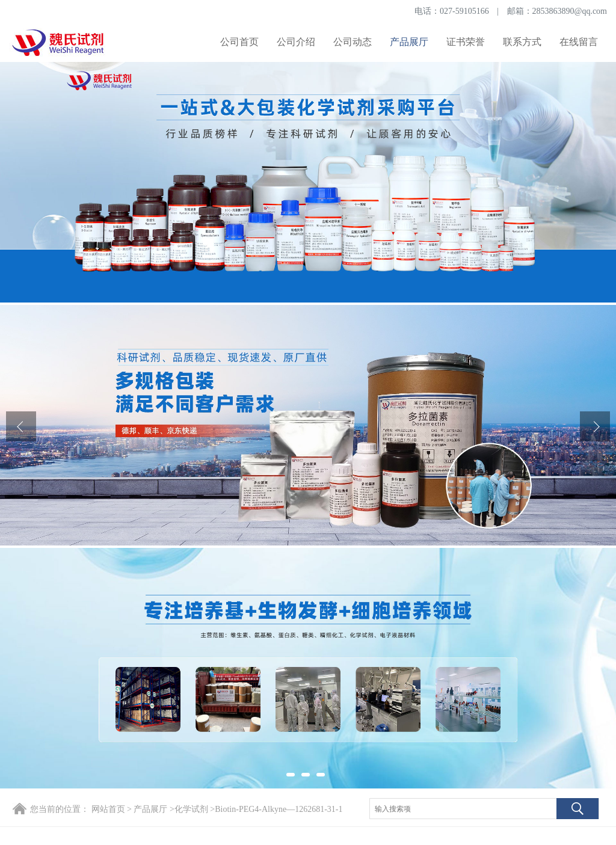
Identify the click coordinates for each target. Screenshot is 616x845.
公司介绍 (296, 42)
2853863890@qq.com (570, 11)
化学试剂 (191, 809)
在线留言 (579, 42)
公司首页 (239, 42)
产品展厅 (409, 42)
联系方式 (522, 42)
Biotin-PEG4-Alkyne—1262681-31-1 (279, 809)
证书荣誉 (466, 42)
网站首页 (108, 809)
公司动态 (353, 42)
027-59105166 (464, 11)
